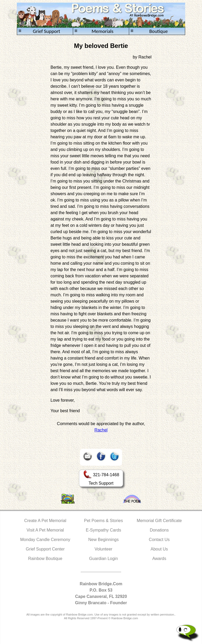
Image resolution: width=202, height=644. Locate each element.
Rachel (101, 430)
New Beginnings (104, 540)
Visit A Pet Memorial (45, 530)
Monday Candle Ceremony (45, 540)
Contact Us (159, 540)
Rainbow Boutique (45, 559)
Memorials (94, 31)
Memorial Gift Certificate (159, 521)
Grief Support (39, 31)
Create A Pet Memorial (45, 521)
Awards (159, 559)
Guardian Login (103, 559)
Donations (159, 530)
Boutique (149, 31)
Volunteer (104, 549)
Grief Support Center (45, 549)
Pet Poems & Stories (104, 521)
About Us (159, 549)
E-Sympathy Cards (103, 530)
